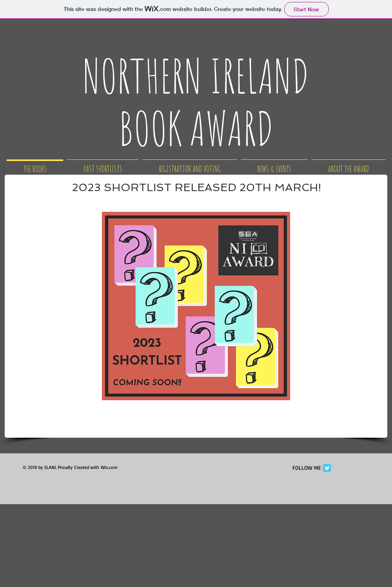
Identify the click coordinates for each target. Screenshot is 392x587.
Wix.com (109, 467)
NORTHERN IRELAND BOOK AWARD (196, 102)
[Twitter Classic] (327, 468)
